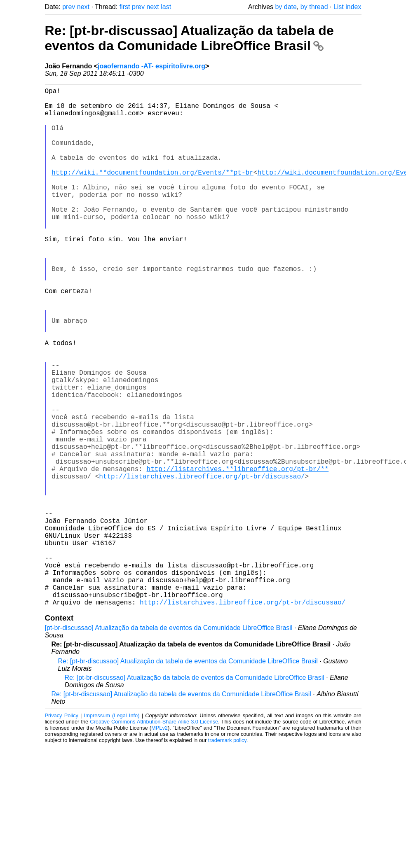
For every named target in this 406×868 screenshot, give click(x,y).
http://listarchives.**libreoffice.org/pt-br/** (238, 554)
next (83, 7)
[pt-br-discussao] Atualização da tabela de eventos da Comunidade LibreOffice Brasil (169, 743)
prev (69, 7)
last (166, 7)
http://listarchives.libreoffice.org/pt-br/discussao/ (202, 563)
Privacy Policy (62, 831)
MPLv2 (160, 843)
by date (286, 7)
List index (347, 7)
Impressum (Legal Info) (112, 831)
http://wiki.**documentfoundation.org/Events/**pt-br (153, 192)
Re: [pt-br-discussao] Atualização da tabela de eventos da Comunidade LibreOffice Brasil (189, 38)
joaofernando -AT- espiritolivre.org (151, 66)
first (125, 7)
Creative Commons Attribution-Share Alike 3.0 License (154, 837)
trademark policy (227, 855)
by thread (314, 7)
